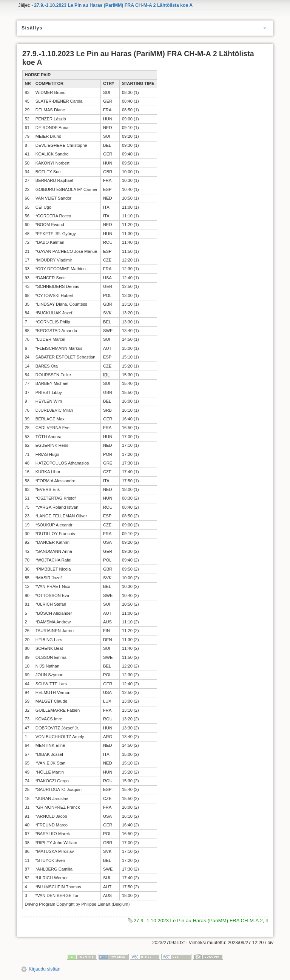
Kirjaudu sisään (45, 969)
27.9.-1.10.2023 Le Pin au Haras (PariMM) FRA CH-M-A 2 (198, 921)
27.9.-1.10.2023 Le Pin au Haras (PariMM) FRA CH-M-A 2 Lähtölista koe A (113, 5)
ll (267, 921)
